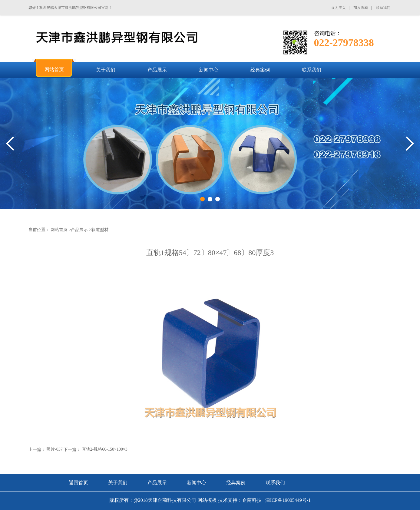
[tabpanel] (210, 143)
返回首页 (78, 483)
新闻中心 (197, 483)
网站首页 (59, 230)
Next (410, 144)
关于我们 (118, 483)
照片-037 (55, 449)
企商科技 (252, 500)
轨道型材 (100, 230)
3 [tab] (218, 199)
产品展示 (79, 230)
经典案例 (236, 483)
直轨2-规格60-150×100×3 (105, 449)
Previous (10, 144)
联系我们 (275, 483)
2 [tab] (210, 199)
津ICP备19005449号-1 (287, 500)
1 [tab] (202, 199)
